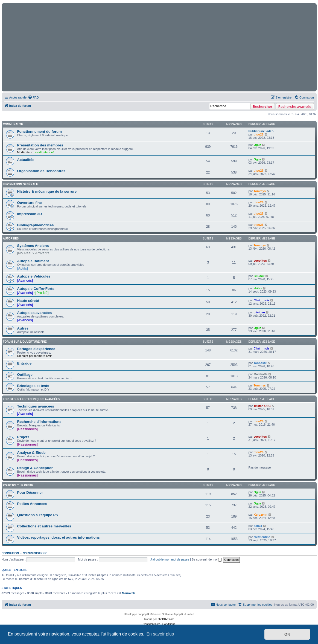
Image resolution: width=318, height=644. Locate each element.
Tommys (259, 191)
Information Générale (21, 184)
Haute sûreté (28, 301)
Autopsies (11, 239)
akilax (258, 288)
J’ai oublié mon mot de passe (170, 559)
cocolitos (260, 261)
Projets (23, 437)
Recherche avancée (295, 106)
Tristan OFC (262, 406)
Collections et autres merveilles (44, 526)
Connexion (10, 553)
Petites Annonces (32, 504)
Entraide (24, 363)
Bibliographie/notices (36, 225)
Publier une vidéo (261, 131)
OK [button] (287, 634)
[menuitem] (33, 97)
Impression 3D (30, 214)
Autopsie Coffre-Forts (36, 289)
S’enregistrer (35, 553)
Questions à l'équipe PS (38, 515)
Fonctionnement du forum (40, 132)
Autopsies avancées (35, 313)
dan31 (258, 526)
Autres (23, 328)
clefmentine (262, 537)
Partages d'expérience (36, 349)
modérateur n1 (45, 152)
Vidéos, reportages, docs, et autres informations (59, 537)
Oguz (257, 145)
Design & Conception (35, 468)
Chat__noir (261, 300)
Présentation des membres (40, 145)
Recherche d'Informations (39, 422)
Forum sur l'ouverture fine (25, 342)
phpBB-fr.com (166, 619)
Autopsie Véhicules (34, 276)
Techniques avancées (36, 406)
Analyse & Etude (31, 453)
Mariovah (129, 593)
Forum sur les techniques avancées (31, 399)
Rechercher (263, 106)
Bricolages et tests (33, 386)
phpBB (147, 614)
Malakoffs (260, 374)
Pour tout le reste (18, 485)
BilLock (259, 276)
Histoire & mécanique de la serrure (47, 191)
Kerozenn (260, 515)
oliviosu (259, 312)
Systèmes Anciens (33, 246)
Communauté (13, 124)
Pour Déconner (30, 493)
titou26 (258, 134)
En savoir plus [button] (160, 634)
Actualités (26, 160)
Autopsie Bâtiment (33, 261)
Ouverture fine (30, 203)
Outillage (25, 375)
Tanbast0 (260, 363)
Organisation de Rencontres (41, 171)
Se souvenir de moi (207, 559)
